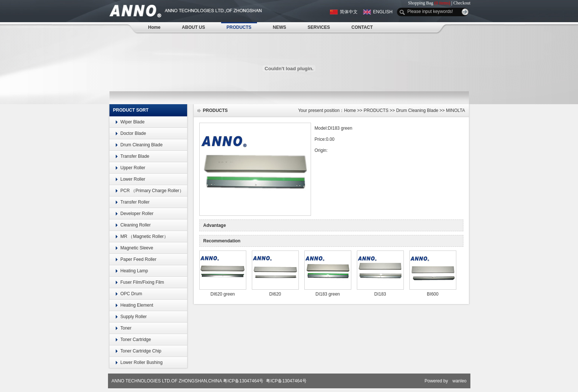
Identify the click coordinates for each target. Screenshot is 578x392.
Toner (126, 328)
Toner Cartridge (136, 340)
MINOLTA (456, 110)
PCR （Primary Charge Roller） (152, 191)
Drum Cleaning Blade (142, 145)
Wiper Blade (133, 122)
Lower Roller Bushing (142, 362)
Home (154, 27)
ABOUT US (194, 27)
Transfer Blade (135, 156)
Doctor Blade (133, 133)
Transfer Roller (135, 202)
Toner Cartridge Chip (141, 351)
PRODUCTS (239, 27)
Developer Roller (137, 214)
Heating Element (137, 305)
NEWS (280, 27)
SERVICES (319, 27)
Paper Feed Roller (138, 259)
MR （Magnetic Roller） (144, 236)
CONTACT (362, 27)
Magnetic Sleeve (137, 248)
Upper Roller (133, 168)
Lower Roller (133, 179)
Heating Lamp (134, 271)
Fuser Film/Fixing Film (142, 282)
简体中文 (349, 12)
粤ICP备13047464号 (243, 381)
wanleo (459, 381)
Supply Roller (134, 317)
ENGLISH (383, 12)
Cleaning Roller (136, 225)
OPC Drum (131, 294)
